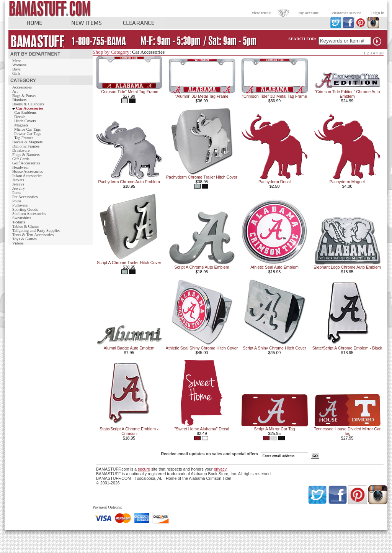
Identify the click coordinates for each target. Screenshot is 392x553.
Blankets (19, 100)
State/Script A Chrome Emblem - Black (347, 348)
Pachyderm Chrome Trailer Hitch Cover (202, 177)
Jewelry (19, 188)
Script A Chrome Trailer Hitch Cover (129, 263)
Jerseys (18, 184)
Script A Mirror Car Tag (275, 429)
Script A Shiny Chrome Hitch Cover (274, 348)
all (381, 53)
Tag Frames (24, 138)
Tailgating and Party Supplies (36, 231)
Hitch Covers (25, 121)
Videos (18, 243)
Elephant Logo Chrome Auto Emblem (347, 267)
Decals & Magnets (27, 142)
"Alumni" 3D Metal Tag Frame (202, 96)
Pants (17, 193)
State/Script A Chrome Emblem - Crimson (129, 431)
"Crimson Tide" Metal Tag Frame (129, 92)
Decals (20, 117)
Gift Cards (21, 159)
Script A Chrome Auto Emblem (202, 267)
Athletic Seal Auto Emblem (274, 267)
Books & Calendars (28, 104)
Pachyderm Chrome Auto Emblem (129, 182)
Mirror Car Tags (27, 129)
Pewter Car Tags (28, 134)
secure (144, 469)
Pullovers (20, 205)
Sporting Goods (25, 209)
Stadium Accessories (29, 214)
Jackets (18, 180)
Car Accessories (30, 108)
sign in (379, 13)
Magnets (21, 125)
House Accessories (28, 171)
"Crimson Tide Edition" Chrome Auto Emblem (347, 94)
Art (15, 91)
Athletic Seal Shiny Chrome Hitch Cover (202, 348)
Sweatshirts (22, 218)
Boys (16, 69)
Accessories (22, 87)
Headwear (20, 167)
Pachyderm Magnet (347, 182)
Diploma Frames (26, 146)
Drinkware (21, 150)
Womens (19, 65)
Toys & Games (24, 239)
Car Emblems (25, 112)
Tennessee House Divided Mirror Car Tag (347, 431)
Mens (17, 61)
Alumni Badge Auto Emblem (129, 348)
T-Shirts (19, 222)
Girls (16, 73)
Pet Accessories (25, 197)
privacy (220, 469)
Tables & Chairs (25, 226)
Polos (17, 201)
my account (309, 13)
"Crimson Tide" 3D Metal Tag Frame (274, 96)
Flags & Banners (26, 155)
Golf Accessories (26, 163)
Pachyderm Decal (274, 182)
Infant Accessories (27, 176)
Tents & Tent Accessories (33, 235)
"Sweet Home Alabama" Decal (202, 429)
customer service (347, 13)
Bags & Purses (24, 96)
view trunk (261, 13)
